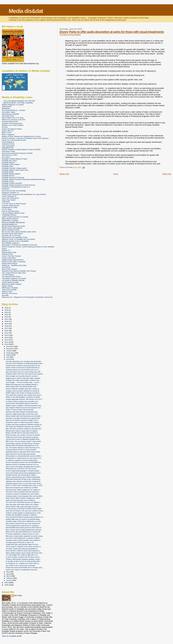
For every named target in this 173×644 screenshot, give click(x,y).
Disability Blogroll (8, 163)
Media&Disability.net (9, 224)
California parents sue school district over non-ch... (23, 370)
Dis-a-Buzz (6, 157)
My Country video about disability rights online (19, 232)
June (8, 359)
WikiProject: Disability (10, 288)
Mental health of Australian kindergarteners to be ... (23, 445)
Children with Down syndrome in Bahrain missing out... (24, 424)
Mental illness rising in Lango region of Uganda (22, 431)
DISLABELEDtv (8, 148)
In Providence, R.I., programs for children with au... (23, 563)
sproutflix (5, 295)
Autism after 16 (8, 131)
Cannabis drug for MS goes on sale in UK (20, 542)
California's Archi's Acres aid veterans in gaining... (22, 437)
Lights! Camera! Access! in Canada (15, 217)
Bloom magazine (8, 134)
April (8, 574)
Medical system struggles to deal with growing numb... (24, 406)
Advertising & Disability (10, 114)
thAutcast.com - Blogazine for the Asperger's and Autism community (27, 297)
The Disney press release (70, 35)
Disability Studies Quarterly (12, 183)
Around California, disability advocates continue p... (23, 389)
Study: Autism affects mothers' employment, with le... (23, 498)
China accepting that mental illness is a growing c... (23, 526)
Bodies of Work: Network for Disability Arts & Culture (21, 136)
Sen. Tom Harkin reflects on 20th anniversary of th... (23, 448)
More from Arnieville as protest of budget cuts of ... (23, 420)
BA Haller (18, 596)
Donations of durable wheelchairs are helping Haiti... (23, 418)
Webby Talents (7, 286)
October (9, 351)
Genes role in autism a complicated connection (21, 570)
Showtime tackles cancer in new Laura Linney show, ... (24, 483)
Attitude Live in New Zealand (13, 125)
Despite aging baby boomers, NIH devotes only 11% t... (24, 399)
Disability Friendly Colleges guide (14, 168)
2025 (7, 310)
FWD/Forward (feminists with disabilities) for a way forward (24, 194)
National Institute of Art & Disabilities (15, 241)
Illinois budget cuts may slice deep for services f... (22, 376)
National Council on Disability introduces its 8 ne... (23, 464)
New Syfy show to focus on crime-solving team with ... (24, 372)
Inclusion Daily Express (11, 205)
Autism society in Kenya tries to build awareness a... (23, 368)
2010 (7, 344)
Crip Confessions (8, 146)
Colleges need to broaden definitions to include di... (23, 391)
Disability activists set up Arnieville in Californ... (21, 475)
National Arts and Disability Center (15, 237)
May (8, 572)
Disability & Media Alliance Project (15, 159)
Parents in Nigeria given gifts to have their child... (22, 414)
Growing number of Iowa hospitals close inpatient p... (24, 540)
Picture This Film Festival (11, 256)
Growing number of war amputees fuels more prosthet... (25, 496)
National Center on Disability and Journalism (18, 239)
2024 (7, 312)
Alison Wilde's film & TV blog (13, 118)
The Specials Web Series (11, 277)
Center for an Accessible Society (14, 140)
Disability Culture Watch (11, 164)
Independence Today (10, 207)
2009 (7, 583)
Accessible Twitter (9, 112)
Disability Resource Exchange (13, 177)
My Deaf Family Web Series (12, 234)
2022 (7, 317)
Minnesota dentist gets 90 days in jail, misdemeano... (24, 479)
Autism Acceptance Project (12, 129)
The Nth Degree (8, 275)
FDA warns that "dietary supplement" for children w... (23, 490)
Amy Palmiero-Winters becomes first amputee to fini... (24, 408)
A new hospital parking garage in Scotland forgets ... (23, 471)
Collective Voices (8, 144)
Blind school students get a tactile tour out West (22, 488)
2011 (7, 342)
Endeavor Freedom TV (10, 192)
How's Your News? (9, 200)
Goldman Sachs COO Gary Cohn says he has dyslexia (24, 374)
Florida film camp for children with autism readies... (23, 422)
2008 (7, 585)
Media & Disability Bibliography (13, 222)
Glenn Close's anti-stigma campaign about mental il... (24, 467)
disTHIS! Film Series (10, 293)
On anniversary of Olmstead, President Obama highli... (24, 509)
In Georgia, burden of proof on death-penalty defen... (23, 561)
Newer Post (64, 174)
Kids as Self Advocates (10, 211)
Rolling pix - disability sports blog (14, 265)
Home (116, 174)
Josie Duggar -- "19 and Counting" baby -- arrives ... (23, 382)
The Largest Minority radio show (14, 273)
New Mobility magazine (11, 243)
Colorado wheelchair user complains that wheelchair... (24, 361)
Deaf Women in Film (9, 155)
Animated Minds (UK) (10, 121)
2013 (7, 337)
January (9, 580)
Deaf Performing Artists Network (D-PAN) (17, 153)
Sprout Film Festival (9, 269)
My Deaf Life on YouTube (11, 235)
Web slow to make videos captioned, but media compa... (25, 536)
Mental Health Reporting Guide (13, 226)
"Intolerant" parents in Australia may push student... (23, 494)
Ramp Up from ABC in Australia (14, 262)
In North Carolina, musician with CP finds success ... (23, 557)
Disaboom (6, 189)
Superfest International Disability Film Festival (19, 271)
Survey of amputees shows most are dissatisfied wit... (24, 462)
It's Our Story (7, 209)
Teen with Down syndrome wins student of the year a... (24, 395)
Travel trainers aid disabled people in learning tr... (22, 403)
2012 (7, 340)
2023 (7, 314)
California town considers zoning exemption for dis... (23, 366)
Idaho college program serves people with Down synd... (24, 553)
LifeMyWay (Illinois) (9, 215)
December (10, 346)
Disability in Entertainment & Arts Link (16, 187)
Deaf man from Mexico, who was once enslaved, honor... (25, 511)
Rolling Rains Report (10, 263)
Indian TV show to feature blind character (20, 410)
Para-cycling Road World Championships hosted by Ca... (25, 517)
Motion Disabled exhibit (11, 230)
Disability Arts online (9, 161)
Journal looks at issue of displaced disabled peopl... (23, 439)
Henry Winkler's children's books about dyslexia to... (23, 551)
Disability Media (8, 172)
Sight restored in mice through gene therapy (21, 454)
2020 (7, 321)
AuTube (5, 127)
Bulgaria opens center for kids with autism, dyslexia (23, 378)
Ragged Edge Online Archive (13, 260)
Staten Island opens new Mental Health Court (21, 387)
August (9, 355)
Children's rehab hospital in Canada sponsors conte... (24, 513)
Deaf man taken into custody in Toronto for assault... (23, 435)
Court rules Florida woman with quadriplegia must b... (24, 473)
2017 (7, 328)
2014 (7, 335)
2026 (7, 308)
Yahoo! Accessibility (9, 290)
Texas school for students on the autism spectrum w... (24, 547)
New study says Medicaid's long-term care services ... (24, 427)
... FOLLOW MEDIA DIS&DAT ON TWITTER (18, 101)
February (10, 578)
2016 (7, 331)
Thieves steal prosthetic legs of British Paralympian (23, 477)
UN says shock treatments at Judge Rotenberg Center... (25, 363)
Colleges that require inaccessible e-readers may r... (23, 380)
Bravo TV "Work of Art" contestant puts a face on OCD (24, 485)
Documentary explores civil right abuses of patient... (23, 443)
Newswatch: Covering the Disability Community (20, 245)
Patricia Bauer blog (9, 252)
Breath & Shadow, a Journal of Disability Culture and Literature (25, 138)
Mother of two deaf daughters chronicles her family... (23, 397)
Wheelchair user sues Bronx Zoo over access (21, 469)
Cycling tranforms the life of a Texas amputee (21, 450)
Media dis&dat (26, 11)
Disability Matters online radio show (15, 170)
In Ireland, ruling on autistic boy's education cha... (22, 401)
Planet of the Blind (9, 258)
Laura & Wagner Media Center (13, 213)
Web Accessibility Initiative (12, 284)
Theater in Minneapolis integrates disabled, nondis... (23, 559)
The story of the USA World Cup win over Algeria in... (24, 502)
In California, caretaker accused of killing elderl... (22, 460)
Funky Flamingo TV (9, 196)
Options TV (6, 250)
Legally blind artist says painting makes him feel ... (23, 544)
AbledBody (6, 108)
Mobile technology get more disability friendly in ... (22, 385)
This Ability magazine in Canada (14, 278)
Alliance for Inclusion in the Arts (14, 120)
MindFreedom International (12, 228)
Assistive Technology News (12, 123)
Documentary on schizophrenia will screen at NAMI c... (24, 456)
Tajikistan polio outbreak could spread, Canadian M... (24, 481)
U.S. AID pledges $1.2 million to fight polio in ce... (22, 555)
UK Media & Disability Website (13, 280)
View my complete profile (12, 636)
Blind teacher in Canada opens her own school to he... (24, 458)
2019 (7, 324)
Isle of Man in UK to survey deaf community (20, 566)
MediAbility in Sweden (10, 220)
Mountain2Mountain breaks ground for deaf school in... (24, 528)
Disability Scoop (8, 181)
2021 (7, 319)
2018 (7, 326)
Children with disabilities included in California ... (22, 515)
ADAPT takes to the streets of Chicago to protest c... (23, 393)
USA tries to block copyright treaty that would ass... (23, 492)
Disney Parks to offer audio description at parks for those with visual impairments (112, 32)
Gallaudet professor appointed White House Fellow (23, 452)
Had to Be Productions (10, 198)
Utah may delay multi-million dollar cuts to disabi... (23, 504)
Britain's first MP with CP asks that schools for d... (22, 433)
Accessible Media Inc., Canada (13, 110)
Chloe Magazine (8, 142)
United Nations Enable (10, 282)
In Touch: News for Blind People (14, 204)
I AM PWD (6, 202)
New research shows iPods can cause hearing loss (23, 523)
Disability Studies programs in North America (19, 185)
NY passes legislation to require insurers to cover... (23, 534)
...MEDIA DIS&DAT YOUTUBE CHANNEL (18, 103)
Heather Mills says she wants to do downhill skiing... (23, 519)
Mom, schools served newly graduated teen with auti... (24, 530)
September (10, 353)
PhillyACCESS (7, 254)
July (8, 357)
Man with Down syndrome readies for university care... (24, 429)
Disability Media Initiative (11, 174)
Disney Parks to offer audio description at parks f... (23, 507)
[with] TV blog (7, 291)
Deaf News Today (8, 151)
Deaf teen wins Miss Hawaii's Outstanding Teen (22, 412)
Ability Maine (7, 106)
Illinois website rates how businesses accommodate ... (24, 416)
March (9, 576)
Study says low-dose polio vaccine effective (20, 500)
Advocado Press (8, 116)
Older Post (167, 174)
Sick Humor (6, 267)
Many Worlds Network (10, 219)
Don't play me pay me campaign (14, 191)
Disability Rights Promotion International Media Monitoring (23, 179)
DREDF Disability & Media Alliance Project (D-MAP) (21, 149)
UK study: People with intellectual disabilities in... (22, 549)
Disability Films (7, 166)
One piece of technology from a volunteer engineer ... (24, 538)
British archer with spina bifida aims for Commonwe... (24, 532)
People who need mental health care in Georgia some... (24, 568)
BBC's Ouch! (7, 133)
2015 (7, 333)
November (10, 349)
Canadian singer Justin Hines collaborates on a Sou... (24, 521)
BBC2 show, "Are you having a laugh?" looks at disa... (24, 441)
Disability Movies (8, 176)
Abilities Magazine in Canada (13, 105)
